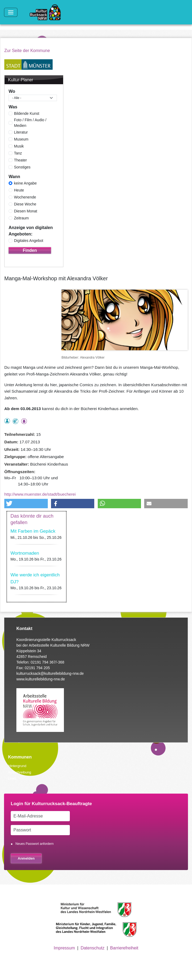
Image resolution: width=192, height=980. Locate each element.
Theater (20, 160)
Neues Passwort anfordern (35, 844)
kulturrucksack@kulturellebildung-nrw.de (50, 673)
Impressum (64, 948)
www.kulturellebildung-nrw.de (41, 679)
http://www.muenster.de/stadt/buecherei (40, 494)
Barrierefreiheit (124, 948)
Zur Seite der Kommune (27, 51)
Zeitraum (21, 218)
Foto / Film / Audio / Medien (30, 123)
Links (12, 778)
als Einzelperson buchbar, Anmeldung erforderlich (7, 421)
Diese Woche (25, 204)
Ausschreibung (20, 772)
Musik (19, 146)
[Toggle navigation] (11, 12)
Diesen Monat (26, 211)
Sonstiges (22, 167)
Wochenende (25, 197)
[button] (26, 504)
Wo (12, 91)
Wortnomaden (25, 553)
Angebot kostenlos (15, 421)
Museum (21, 139)
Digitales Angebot (29, 241)
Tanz (18, 153)
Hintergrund (17, 766)
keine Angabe (25, 183)
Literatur (21, 132)
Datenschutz (93, 948)
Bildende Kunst (27, 113)
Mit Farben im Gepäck (33, 531)
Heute (19, 190)
